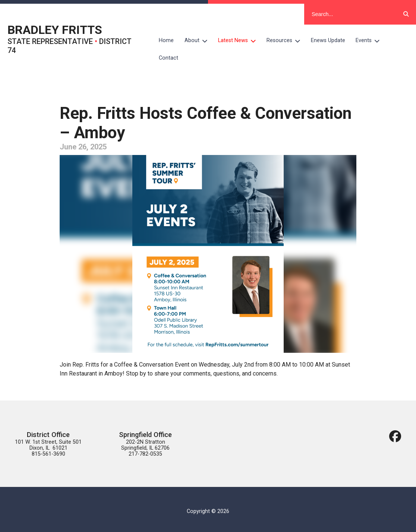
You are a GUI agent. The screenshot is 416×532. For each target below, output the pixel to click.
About (199, 41)
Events (370, 41)
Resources (286, 41)
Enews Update (328, 40)
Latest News (240, 41)
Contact (168, 58)
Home (166, 40)
